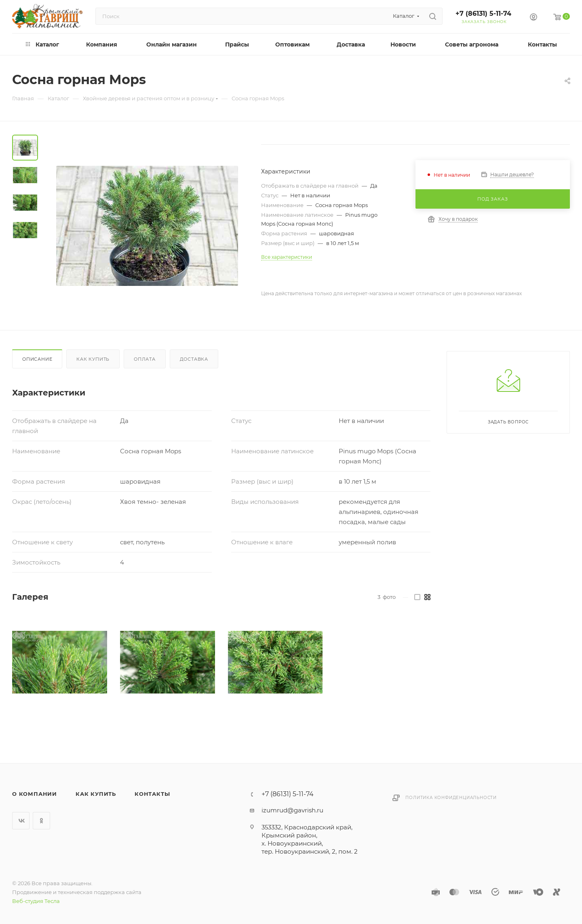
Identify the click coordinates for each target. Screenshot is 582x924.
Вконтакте (21, 821)
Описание (37, 359)
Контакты (152, 794)
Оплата (145, 359)
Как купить (93, 359)
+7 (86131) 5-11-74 (483, 14)
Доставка (194, 359)
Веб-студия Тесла (36, 901)
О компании (35, 794)
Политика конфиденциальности (451, 798)
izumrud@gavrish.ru (292, 810)
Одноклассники (41, 821)
